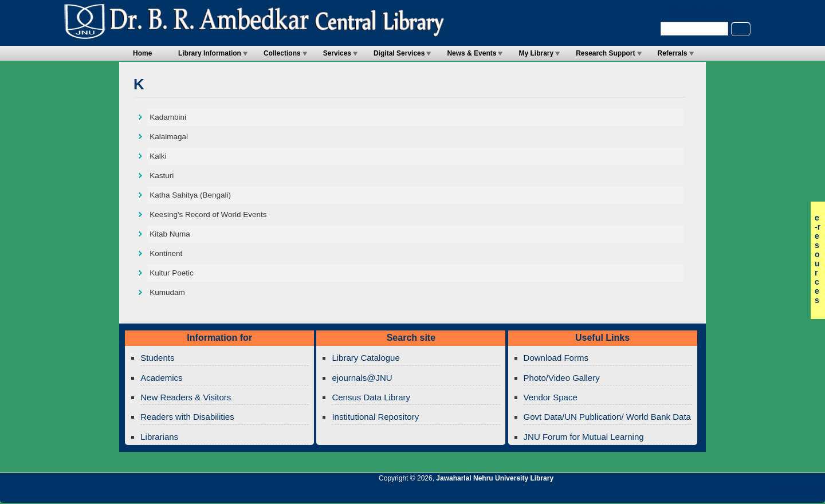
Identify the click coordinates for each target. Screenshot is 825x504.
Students (157, 358)
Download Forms (556, 358)
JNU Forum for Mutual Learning (584, 437)
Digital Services (399, 53)
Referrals (673, 53)
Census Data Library (371, 397)
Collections (282, 53)
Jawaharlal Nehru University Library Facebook (761, 494)
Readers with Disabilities (187, 417)
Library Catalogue (366, 358)
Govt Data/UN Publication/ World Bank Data (607, 417)
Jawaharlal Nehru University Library (495, 478)
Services (337, 53)
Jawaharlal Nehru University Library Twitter (742, 494)
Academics (161, 378)
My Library (536, 53)
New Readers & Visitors (186, 397)
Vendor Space (551, 397)
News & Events (472, 53)
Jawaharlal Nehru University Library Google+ (722, 494)
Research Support (605, 53)
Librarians (159, 437)
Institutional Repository (375, 417)
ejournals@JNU (362, 378)
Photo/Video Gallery (562, 378)
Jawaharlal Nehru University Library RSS (683, 494)
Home (142, 53)
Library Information (210, 53)
